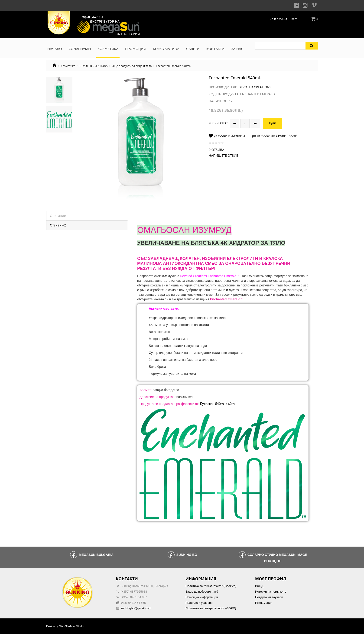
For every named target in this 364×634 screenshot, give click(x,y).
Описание (58, 216)
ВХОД (259, 586)
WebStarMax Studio (72, 626)
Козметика (68, 66)
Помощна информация (202, 597)
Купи (272, 123)
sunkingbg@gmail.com (136, 608)
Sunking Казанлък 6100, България (144, 586)
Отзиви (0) (58, 225)
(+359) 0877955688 (134, 592)
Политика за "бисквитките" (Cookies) (211, 586)
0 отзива (216, 150)
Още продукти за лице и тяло (132, 66)
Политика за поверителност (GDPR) (211, 608)
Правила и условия (199, 603)
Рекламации (264, 603)
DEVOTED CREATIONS (93, 66)
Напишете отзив (224, 155)
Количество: (218, 123)
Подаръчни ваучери (269, 597)
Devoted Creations (255, 87)
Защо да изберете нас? (202, 592)
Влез (294, 19)
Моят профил (278, 19)
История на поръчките (271, 592)
